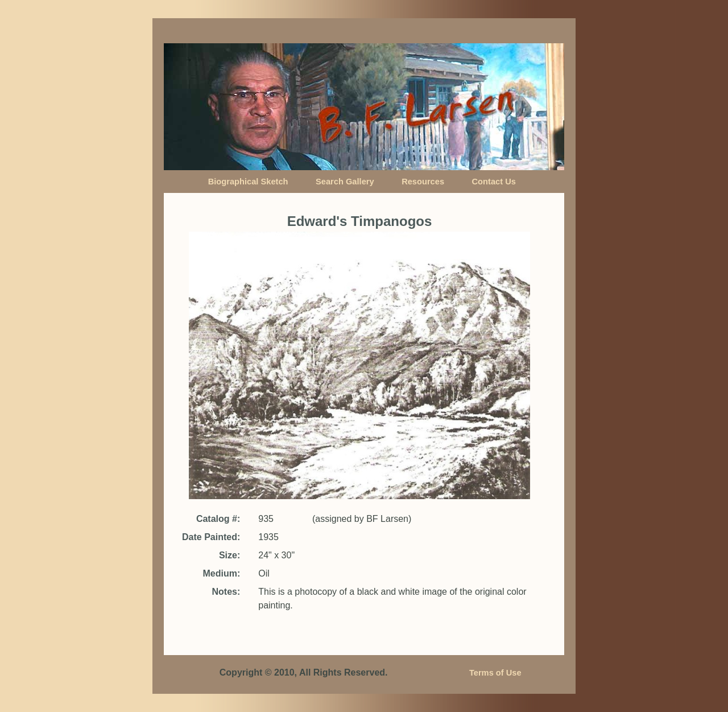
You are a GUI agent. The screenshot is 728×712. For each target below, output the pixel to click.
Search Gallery (345, 182)
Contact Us (494, 182)
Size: (229, 555)
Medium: (221, 573)
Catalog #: (218, 519)
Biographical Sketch (248, 182)
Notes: (226, 592)
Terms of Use (495, 673)
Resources (423, 182)
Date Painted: (211, 537)
